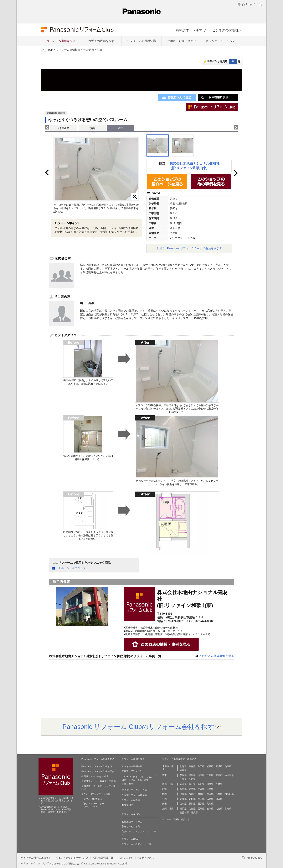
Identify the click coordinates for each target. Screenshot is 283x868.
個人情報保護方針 (103, 858)
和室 (146, 780)
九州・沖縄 (168, 809)
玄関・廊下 (127, 784)
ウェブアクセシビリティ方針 (72, 858)
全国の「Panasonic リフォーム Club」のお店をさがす (189, 248)
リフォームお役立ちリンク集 (137, 844)
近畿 (164, 794)
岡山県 (201, 799)
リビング (151, 777)
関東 (164, 775)
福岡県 (183, 809)
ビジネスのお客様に (92, 799)
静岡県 (192, 789)
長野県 (219, 784)
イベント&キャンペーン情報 (96, 794)
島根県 (192, 799)
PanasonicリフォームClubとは (97, 766)
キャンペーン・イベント (222, 41)
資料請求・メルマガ (191, 30)
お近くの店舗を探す (101, 41)
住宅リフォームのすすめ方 (95, 776)
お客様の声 (127, 805)
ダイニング (139, 777)
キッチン (126, 777)
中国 (164, 799)
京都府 (192, 794)
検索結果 (89, 50)
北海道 (183, 766)
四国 (164, 804)
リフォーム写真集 (131, 800)
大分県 (219, 809)
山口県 (219, 799)
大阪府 (201, 794)
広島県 (210, 799)
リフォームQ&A (130, 839)
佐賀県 (192, 809)
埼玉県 (201, 775)
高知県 (210, 804)
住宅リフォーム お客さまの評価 (99, 781)
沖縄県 (194, 813)
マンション (136, 771)
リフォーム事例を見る (61, 41)
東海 (164, 789)
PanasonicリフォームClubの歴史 (98, 771)
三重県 (210, 789)
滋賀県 (183, 794)
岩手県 (210, 766)
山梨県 (183, 779)
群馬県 (192, 775)
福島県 (183, 770)
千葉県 (210, 775)
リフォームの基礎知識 (141, 41)
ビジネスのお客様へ (227, 30)
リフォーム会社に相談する (176, 819)
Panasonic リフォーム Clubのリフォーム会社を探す (138, 727)
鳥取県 (183, 799)
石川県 (201, 784)
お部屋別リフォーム (132, 822)
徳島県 (183, 804)
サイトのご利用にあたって (36, 858)
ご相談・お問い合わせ (182, 41)
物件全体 (64, 128)
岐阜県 (183, 789)
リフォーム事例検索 (68, 50)
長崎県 (201, 809)
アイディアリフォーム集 (134, 790)
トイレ (132, 780)
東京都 (219, 775)
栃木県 (192, 779)
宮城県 (219, 766)
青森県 (192, 766)
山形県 (228, 766)
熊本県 (210, 809)
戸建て (125, 771)
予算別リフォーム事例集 (134, 795)
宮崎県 (228, 809)
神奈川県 (229, 775)
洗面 (92, 128)
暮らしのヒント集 (131, 826)
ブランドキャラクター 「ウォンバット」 (93, 805)
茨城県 (183, 775)
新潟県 (183, 784)
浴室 (124, 780)
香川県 (192, 804)
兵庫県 (210, 794)
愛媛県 (201, 804)
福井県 (210, 784)
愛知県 (201, 789)
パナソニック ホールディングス (136, 858)
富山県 (192, 784)
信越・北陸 (168, 784)
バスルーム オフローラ (70, 568)
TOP (50, 50)
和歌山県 (229, 794)
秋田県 (201, 766)
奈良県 (219, 794)
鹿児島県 (184, 813)
